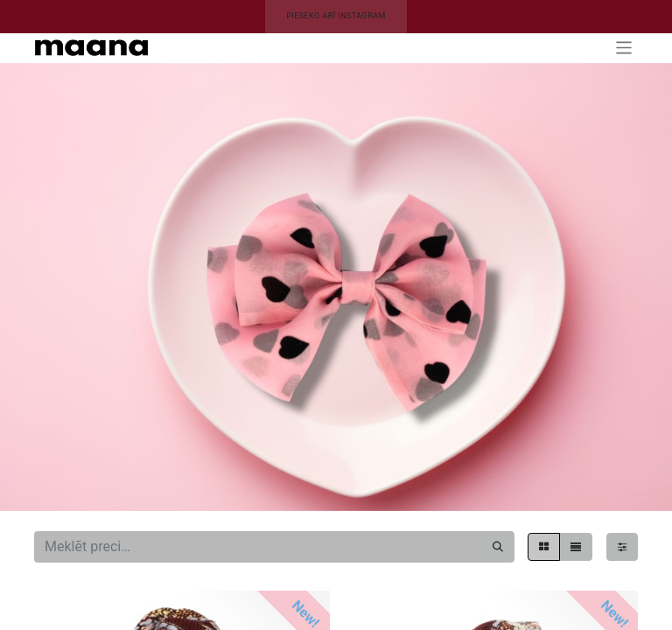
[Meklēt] (498, 547)
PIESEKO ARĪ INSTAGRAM (336, 16)
